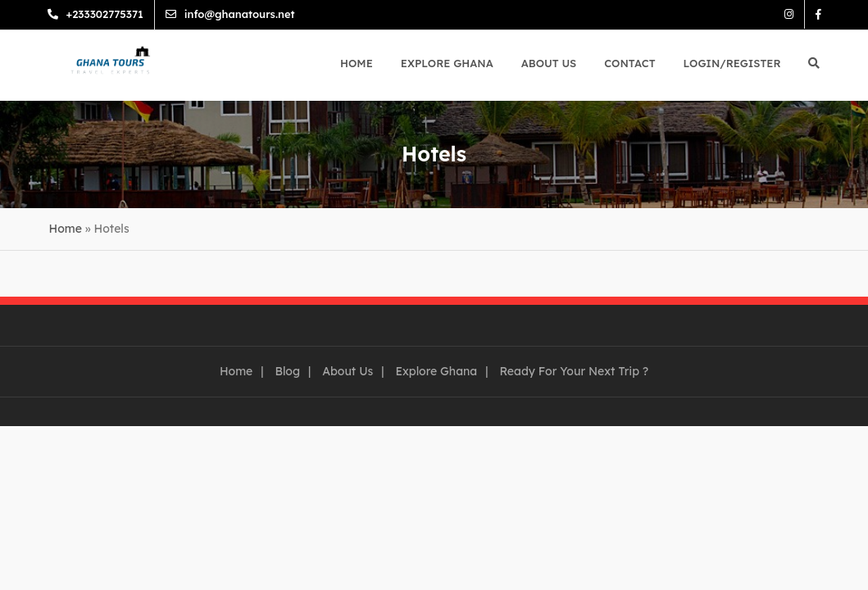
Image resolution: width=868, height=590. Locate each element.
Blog (287, 371)
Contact (629, 63)
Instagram (777, 14)
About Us (549, 63)
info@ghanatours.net (252, 14)
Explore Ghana (447, 63)
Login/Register (732, 63)
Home (357, 63)
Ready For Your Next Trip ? (574, 371)
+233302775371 (117, 14)
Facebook (806, 14)
